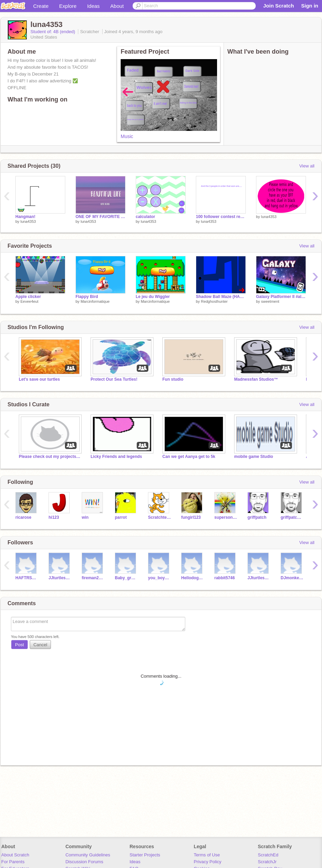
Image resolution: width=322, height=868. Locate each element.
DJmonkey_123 (292, 578)
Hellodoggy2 (193, 578)
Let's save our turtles (39, 379)
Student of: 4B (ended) (53, 32)
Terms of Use (207, 855)
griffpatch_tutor (292, 517)
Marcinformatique (95, 301)
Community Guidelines (88, 855)
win (85, 517)
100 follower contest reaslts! (221, 217)
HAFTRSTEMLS (27, 578)
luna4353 (28, 221)
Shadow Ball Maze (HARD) (221, 297)
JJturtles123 (60, 578)
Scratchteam (159, 517)
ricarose (23, 517)
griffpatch (257, 517)
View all (307, 166)
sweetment (270, 301)
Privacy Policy (208, 862)
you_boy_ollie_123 (159, 578)
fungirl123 (191, 517)
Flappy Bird (87, 297)
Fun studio (173, 379)
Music (127, 136)
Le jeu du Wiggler (153, 297)
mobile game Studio (254, 457)
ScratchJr (267, 862)
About (117, 6)
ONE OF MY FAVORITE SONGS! (100, 217)
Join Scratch (279, 6)
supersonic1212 (226, 517)
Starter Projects (145, 855)
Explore (68, 6)
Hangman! (25, 217)
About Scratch (15, 855)
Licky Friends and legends (116, 457)
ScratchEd (268, 855)
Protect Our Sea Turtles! (114, 379)
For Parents (13, 862)
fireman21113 (93, 578)
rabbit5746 (225, 578)
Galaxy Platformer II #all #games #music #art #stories (281, 297)
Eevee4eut (30, 301)
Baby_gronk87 (126, 578)
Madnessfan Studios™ (256, 379)
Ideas (93, 6)
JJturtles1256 (259, 578)
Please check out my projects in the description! (50, 457)
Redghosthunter (214, 301)
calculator (145, 217)
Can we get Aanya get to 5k (189, 457)
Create (41, 6)
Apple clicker (28, 297)
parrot (121, 517)
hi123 (54, 517)
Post (19, 645)
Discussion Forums (84, 862)
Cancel (40, 645)
